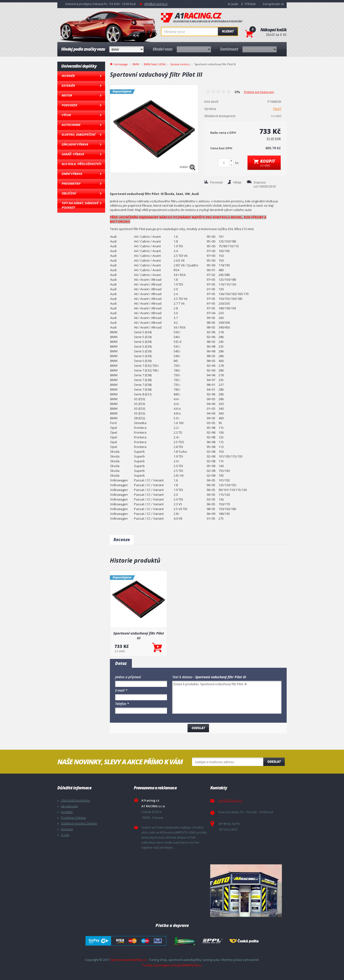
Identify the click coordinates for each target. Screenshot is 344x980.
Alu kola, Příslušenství (81, 164)
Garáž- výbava (73, 154)
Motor (67, 95)
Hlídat (237, 182)
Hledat (228, 31)
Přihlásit (250, 4)
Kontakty (67, 812)
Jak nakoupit (69, 806)
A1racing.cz (202, 18)
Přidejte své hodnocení (259, 92)
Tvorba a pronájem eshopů (162, 965)
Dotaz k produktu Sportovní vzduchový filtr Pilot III (227, 697)
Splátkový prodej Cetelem (79, 823)
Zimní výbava (72, 174)
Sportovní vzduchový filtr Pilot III (139, 635)
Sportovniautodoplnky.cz (129, 960)
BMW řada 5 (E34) (155, 64)
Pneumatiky (71, 183)
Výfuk (66, 115)
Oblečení (69, 193)
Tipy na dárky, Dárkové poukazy (80, 205)
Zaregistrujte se (273, 4)
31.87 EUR (274, 139)
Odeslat (274, 762)
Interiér (68, 76)
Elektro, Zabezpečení (78, 135)
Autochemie (71, 125)
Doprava (67, 829)
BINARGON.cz (192, 965)
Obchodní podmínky (75, 800)
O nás (65, 835)
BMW (136, 64)
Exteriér (68, 86)
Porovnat (216, 182)
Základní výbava (75, 144)
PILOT (277, 109)
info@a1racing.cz (156, 4)
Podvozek (69, 105)
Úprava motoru (180, 64)
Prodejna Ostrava (73, 818)
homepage (121, 64)
